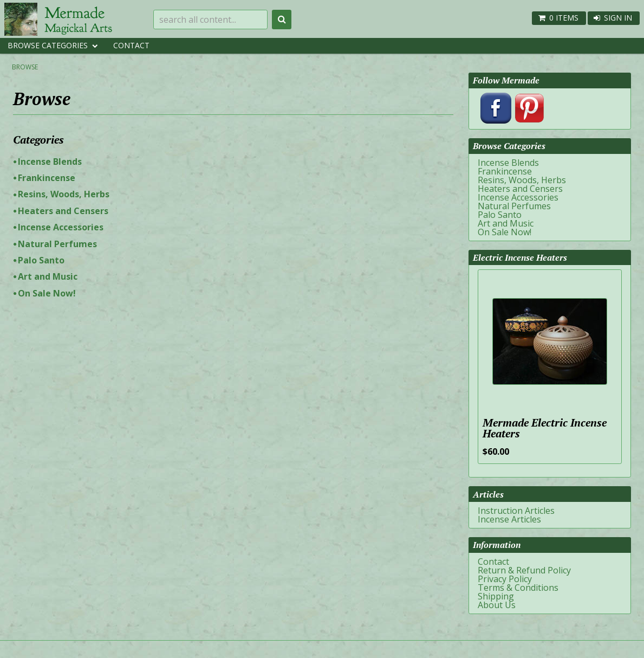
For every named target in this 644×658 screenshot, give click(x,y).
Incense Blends (50, 162)
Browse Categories (48, 45)
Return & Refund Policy (524, 570)
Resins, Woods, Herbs (64, 194)
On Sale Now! (47, 293)
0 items (564, 18)
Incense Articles (509, 519)
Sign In (618, 18)
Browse (25, 67)
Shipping (496, 596)
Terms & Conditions (518, 588)
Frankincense (47, 178)
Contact (131, 45)
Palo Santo (41, 260)
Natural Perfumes (57, 244)
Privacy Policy (505, 579)
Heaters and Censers (63, 211)
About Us (497, 605)
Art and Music (48, 276)
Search (282, 20)
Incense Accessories (61, 227)
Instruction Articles (516, 511)
